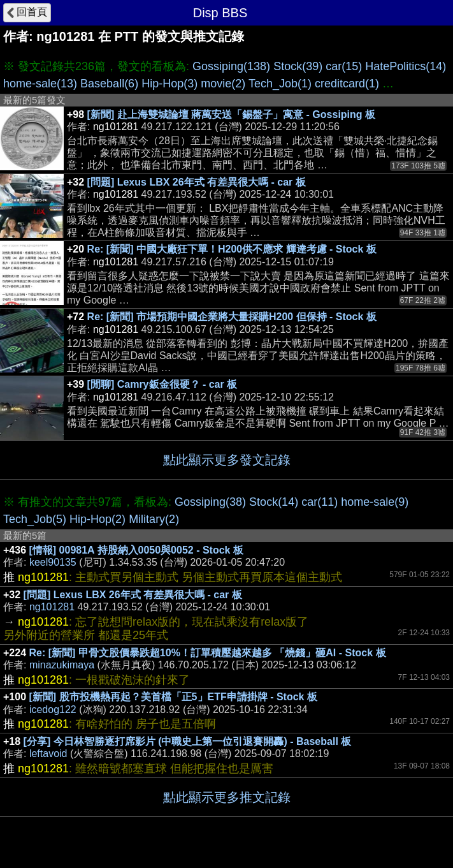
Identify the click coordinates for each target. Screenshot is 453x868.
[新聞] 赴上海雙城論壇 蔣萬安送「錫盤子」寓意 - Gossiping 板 (231, 114)
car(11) (320, 502)
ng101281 (52, 607)
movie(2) (223, 84)
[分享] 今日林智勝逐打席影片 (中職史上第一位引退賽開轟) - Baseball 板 (188, 741)
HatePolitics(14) (406, 66)
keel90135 (53, 562)
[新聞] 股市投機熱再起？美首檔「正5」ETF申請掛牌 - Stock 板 (173, 697)
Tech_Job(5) (35, 519)
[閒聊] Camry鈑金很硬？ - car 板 (162, 384)
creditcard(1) (347, 84)
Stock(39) (298, 66)
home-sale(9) (375, 502)
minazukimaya (62, 665)
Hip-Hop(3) (169, 84)
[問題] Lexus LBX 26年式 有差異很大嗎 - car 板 (197, 182)
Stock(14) (274, 502)
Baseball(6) (109, 84)
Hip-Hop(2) (97, 519)
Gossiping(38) (210, 502)
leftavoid (48, 754)
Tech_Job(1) (280, 84)
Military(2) (154, 519)
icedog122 (53, 710)
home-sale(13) (40, 84)
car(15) (344, 66)
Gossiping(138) (231, 66)
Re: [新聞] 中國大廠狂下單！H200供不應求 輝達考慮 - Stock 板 (232, 249)
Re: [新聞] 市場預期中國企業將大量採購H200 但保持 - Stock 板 (232, 317)
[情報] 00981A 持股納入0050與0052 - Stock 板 (136, 550)
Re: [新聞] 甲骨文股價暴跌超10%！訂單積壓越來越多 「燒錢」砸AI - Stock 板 (208, 653)
